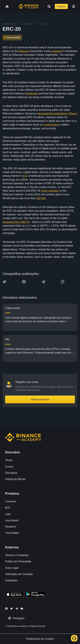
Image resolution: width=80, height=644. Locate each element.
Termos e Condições (17, 555)
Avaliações (11, 580)
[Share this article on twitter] (4, 282)
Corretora (11, 501)
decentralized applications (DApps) (57, 114)
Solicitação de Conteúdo (19, 574)
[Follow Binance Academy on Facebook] (6, 609)
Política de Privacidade (18, 561)
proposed (57, 51)
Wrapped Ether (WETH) (16, 222)
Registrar (61, 6)
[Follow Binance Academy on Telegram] (17, 609)
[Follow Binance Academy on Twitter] (12, 609)
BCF (8, 508)
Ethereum (24, 51)
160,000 (41, 198)
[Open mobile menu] (74, 6)
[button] (74, 6)
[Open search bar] (48, 6)
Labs (8, 514)
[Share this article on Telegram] (43, 282)
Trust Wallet (12, 533)
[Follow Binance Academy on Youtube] (22, 609)
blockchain (32, 93)
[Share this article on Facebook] (24, 282)
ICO (25, 176)
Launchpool (12, 520)
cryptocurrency (52, 125)
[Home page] (28, 6)
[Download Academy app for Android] (35, 595)
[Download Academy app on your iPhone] (14, 595)
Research (11, 527)
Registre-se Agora (40, 399)
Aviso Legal (12, 568)
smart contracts (50, 191)
